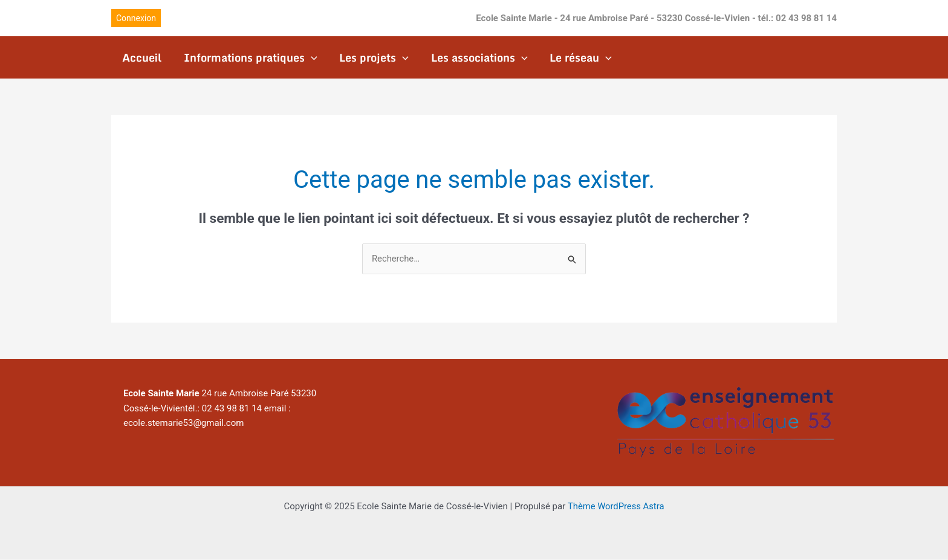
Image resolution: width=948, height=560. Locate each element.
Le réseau (579, 57)
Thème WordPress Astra (616, 507)
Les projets (373, 57)
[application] (310, 57)
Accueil (142, 57)
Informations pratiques (250, 57)
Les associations (478, 57)
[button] (136, 18)
